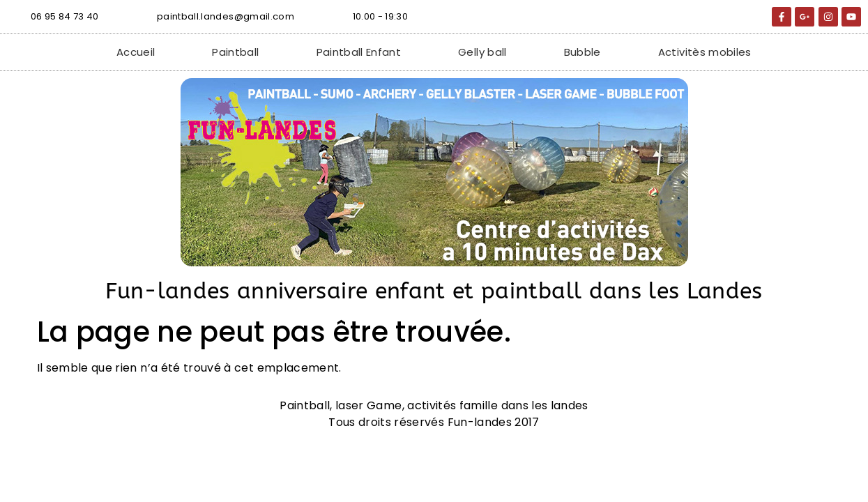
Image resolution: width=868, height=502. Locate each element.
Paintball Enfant (359, 52)
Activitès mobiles (705, 52)
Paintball (235, 52)
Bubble (583, 52)
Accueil (136, 52)
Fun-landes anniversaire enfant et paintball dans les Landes (434, 291)
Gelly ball (482, 52)
